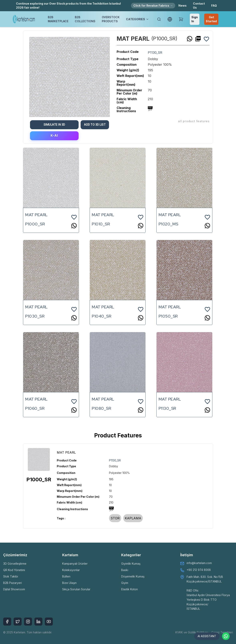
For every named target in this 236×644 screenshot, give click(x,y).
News (182, 6)
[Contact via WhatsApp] (226, 636)
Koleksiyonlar (71, 570)
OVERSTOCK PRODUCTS (111, 19)
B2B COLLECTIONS (85, 19)
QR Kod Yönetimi (14, 570)
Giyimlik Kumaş (131, 564)
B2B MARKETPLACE (58, 19)
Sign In (195, 19)
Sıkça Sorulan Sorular (76, 589)
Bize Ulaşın (69, 583)
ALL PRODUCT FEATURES (194, 121)
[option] (69, 75)
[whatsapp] (190, 39)
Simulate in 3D (56, 125)
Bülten (66, 576)
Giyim (125, 583)
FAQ (214, 6)
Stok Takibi (11, 576)
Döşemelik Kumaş (133, 576)
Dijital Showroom (14, 589)
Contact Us (199, 6)
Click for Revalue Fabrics (153, 6)
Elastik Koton (129, 589)
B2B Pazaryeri (12, 583)
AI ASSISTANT (203, 636)
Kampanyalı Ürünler (75, 564)
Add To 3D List (96, 125)
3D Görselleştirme (15, 564)
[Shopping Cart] (181, 19)
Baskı (125, 570)
